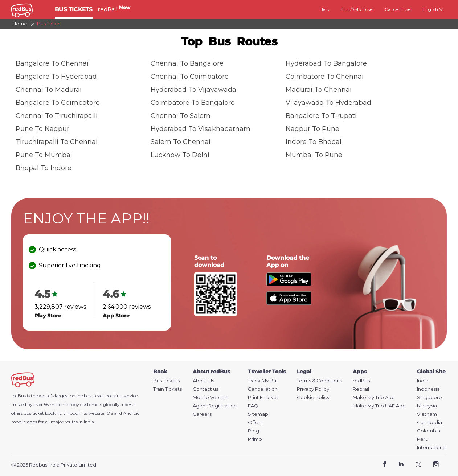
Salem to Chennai (181, 142)
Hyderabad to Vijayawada (193, 90)
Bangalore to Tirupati (321, 116)
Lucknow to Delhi (180, 155)
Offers (255, 422)
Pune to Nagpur (42, 129)
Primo (255, 439)
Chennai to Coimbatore (190, 77)
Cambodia (430, 422)
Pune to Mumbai (44, 155)
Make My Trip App (374, 397)
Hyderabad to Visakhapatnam (201, 129)
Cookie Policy (313, 397)
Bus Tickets (166, 381)
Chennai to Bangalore (187, 63)
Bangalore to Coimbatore (58, 103)
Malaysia (427, 406)
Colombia (429, 431)
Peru (423, 439)
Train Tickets (167, 389)
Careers (202, 414)
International (432, 448)
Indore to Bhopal (314, 142)
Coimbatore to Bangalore (193, 103)
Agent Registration (215, 406)
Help (324, 9)
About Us (203, 381)
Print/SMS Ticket (357, 9)
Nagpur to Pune (312, 129)
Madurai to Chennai (319, 90)
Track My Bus (263, 381)
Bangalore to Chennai (52, 63)
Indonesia (428, 389)
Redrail (361, 389)
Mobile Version (210, 397)
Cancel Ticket (398, 9)
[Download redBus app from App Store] (289, 303)
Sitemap (258, 414)
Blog (253, 431)
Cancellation (263, 389)
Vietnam (427, 414)
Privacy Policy (313, 389)
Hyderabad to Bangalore (326, 63)
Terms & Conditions (319, 381)
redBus (129, 404)
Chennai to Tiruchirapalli (57, 116)
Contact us (205, 389)
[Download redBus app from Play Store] (289, 284)
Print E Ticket (263, 397)
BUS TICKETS (74, 9)
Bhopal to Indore (44, 168)
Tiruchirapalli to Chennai (57, 142)
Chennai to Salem (181, 116)
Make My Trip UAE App (379, 406)
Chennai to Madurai (49, 90)
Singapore (430, 397)
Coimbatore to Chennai (325, 77)
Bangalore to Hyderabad (56, 77)
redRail (114, 9)
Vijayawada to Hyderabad (328, 103)
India (423, 381)
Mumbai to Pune (314, 155)
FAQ (253, 406)
